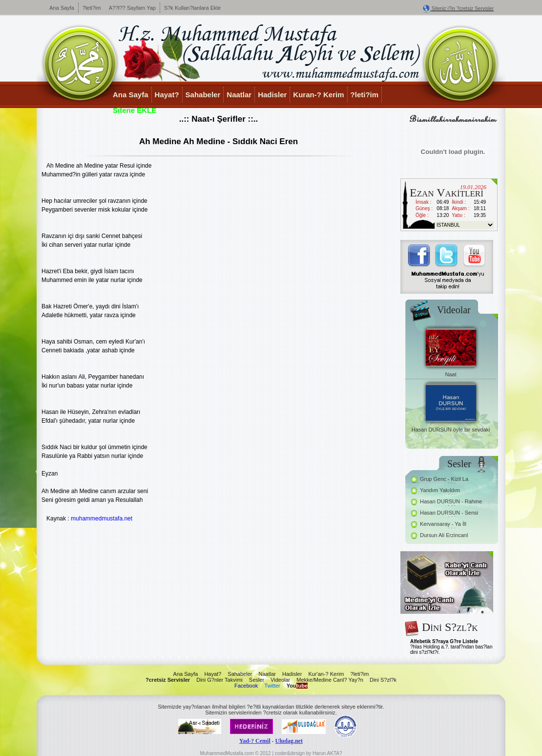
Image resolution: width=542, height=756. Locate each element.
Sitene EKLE (135, 110)
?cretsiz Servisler (168, 680)
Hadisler (272, 95)
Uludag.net (289, 741)
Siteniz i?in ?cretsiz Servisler (463, 9)
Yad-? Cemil (255, 741)
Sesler (257, 680)
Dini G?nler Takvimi (219, 680)
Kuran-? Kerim (318, 95)
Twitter (272, 686)
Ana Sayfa (62, 8)
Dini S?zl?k (383, 680)
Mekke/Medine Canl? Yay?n (330, 680)
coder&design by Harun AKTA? (309, 753)
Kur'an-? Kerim (326, 674)
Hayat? (167, 95)
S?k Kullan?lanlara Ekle (192, 8)
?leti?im (92, 8)
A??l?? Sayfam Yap (132, 8)
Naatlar (239, 95)
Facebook (246, 686)
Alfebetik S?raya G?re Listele (444, 641)
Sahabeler (203, 95)
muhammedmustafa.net (102, 518)
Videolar (280, 680)
